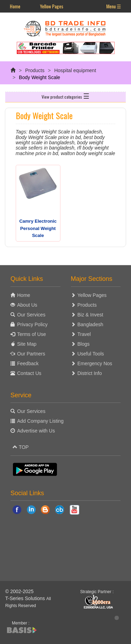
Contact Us (29, 373)
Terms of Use (31, 334)
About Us (27, 305)
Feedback (28, 363)
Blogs (84, 344)
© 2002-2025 (19, 591)
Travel (84, 334)
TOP (21, 447)
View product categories (65, 95)
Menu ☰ (114, 6)
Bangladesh (90, 324)
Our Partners (31, 354)
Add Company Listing (40, 421)
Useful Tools (91, 354)
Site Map (27, 344)
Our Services (31, 315)
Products (35, 70)
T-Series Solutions (26, 598)
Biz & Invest (90, 315)
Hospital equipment (75, 70)
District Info (90, 373)
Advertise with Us (36, 431)
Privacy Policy (32, 324)
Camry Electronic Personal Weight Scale (38, 228)
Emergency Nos (95, 363)
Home (15, 6)
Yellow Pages (52, 6)
